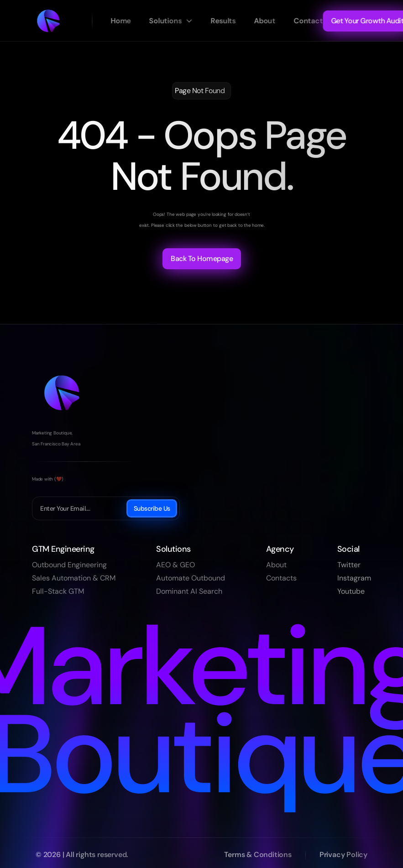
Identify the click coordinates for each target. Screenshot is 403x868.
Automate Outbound (191, 578)
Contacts (281, 578)
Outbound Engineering (69, 565)
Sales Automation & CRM (74, 578)
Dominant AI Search (189, 591)
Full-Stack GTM (58, 591)
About (276, 565)
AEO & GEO (175, 565)
